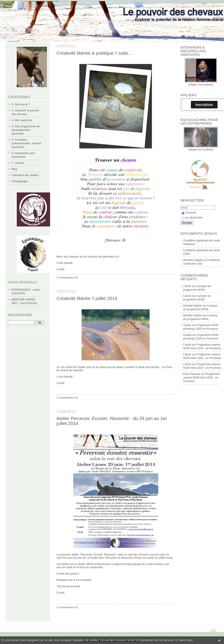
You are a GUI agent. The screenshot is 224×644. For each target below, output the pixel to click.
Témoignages (20, 181)
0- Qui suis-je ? (21, 104)
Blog (14, 169)
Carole (187, 286)
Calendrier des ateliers (25, 175)
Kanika (187, 335)
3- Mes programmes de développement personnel (26, 130)
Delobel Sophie (192, 306)
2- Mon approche (22, 120)
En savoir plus (184, 640)
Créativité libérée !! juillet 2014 (87, 298)
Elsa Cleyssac (192, 374)
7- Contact (18, 163)
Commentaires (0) (68, 278)
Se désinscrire (192, 218)
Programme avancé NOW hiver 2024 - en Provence (201, 378)
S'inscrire (189, 213)
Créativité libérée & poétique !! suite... (94, 53)
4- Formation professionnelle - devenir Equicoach (26, 143)
